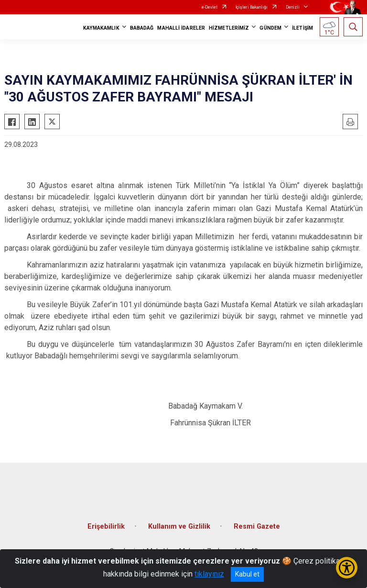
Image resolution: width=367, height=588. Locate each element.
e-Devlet (210, 7)
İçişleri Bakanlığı (252, 7)
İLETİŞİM (302, 28)
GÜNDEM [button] (270, 28)
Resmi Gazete (257, 527)
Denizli (293, 7)
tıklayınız (209, 574)
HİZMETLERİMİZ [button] (229, 28)
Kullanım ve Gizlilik (179, 527)
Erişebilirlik (106, 527)
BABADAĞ (142, 28)
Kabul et (247, 574)
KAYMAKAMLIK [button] (101, 28)
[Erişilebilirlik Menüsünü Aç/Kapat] (347, 568)
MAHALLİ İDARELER (181, 28)
